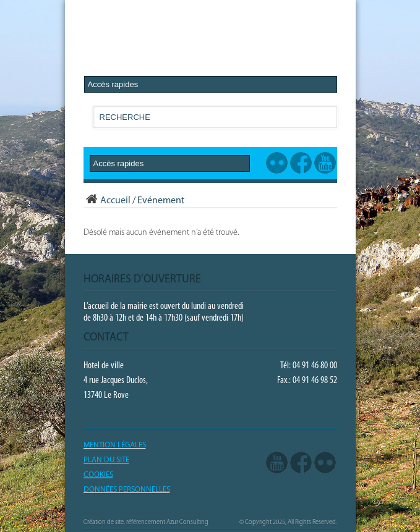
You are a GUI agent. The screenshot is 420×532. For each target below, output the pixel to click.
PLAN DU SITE (106, 460)
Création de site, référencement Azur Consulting (146, 522)
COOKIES (98, 475)
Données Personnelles (127, 490)
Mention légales (115, 445)
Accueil (107, 201)
